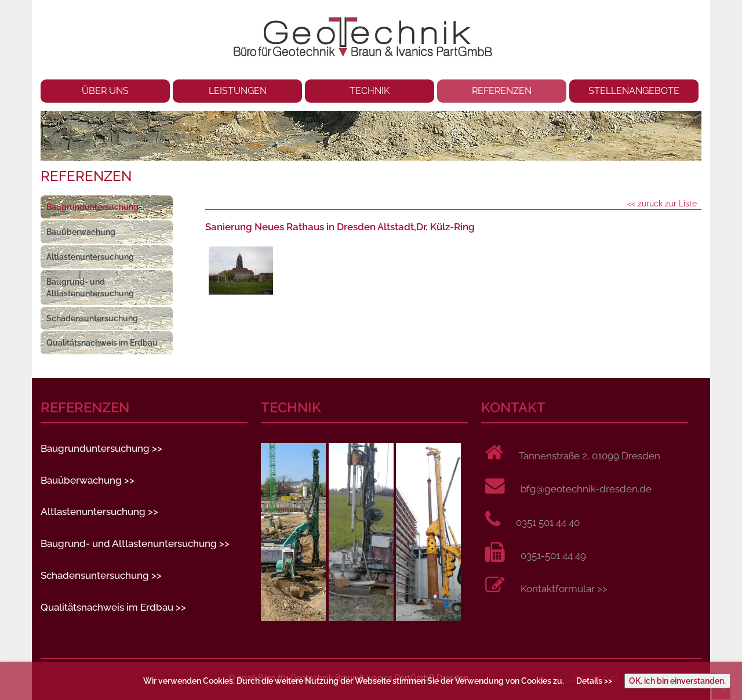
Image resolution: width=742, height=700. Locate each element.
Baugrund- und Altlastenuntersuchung (90, 288)
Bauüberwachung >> (88, 480)
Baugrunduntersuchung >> (101, 448)
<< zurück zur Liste (662, 204)
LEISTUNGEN (238, 91)
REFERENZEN (502, 91)
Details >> (594, 681)
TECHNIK (370, 91)
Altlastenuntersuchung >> (99, 512)
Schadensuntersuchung (92, 318)
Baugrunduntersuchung (92, 207)
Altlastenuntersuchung (90, 257)
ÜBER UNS (105, 91)
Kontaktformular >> (564, 589)
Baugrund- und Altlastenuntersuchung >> (135, 543)
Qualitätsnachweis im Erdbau (102, 343)
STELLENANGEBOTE (634, 91)
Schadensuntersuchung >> (101, 575)
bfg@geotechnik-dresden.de (586, 489)
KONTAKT (513, 408)
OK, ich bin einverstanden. (677, 681)
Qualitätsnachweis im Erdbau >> (113, 607)
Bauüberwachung (81, 232)
